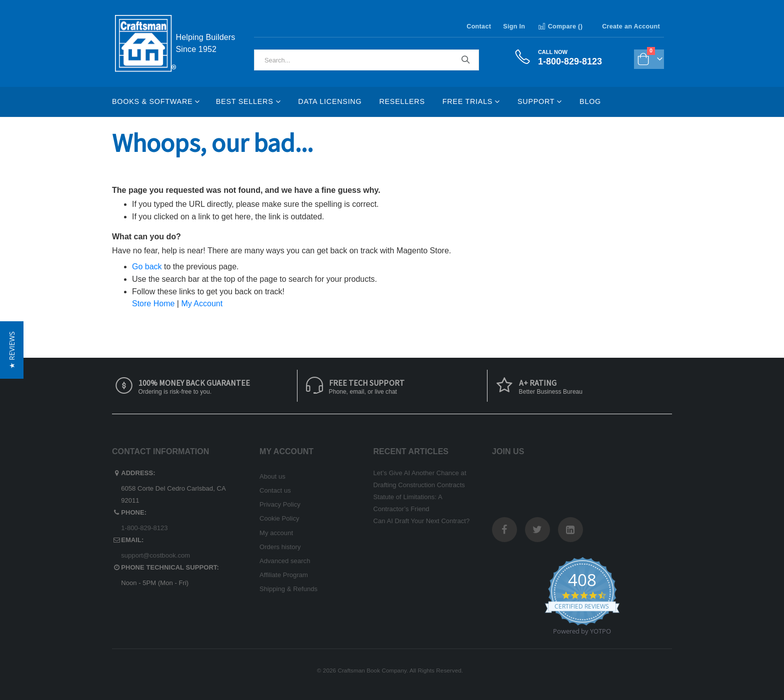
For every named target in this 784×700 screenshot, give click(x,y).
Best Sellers (245, 101)
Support (536, 101)
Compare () (560, 26)
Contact (479, 26)
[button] (12, 350)
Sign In (514, 26)
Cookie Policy (279, 518)
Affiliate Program (284, 575)
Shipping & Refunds (288, 589)
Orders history (280, 547)
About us (272, 476)
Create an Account (631, 26)
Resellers (402, 101)
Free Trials (467, 101)
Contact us (275, 490)
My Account (202, 304)
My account (276, 533)
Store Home (153, 304)
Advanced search (285, 561)
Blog (590, 101)
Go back (147, 267)
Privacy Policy (280, 504)
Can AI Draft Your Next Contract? (422, 521)
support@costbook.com (155, 555)
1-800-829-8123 (144, 528)
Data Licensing (330, 101)
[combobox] (366, 60)
